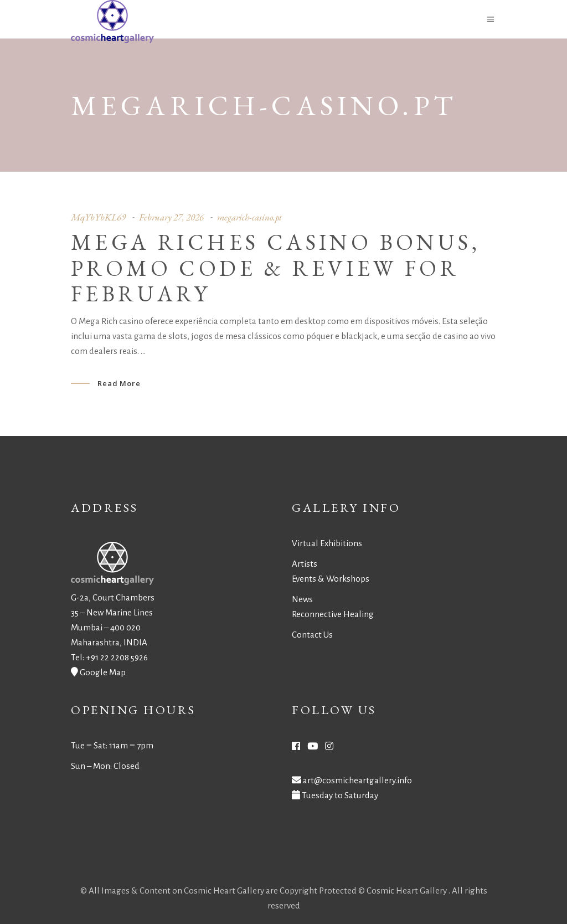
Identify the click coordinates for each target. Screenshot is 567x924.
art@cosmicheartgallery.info (357, 780)
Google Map (103, 672)
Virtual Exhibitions (327, 543)
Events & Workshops (331, 579)
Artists (305, 564)
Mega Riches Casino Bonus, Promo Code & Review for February (275, 268)
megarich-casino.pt (249, 217)
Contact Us (312, 635)
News (302, 599)
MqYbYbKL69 (98, 217)
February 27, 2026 (171, 217)
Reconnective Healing (333, 614)
